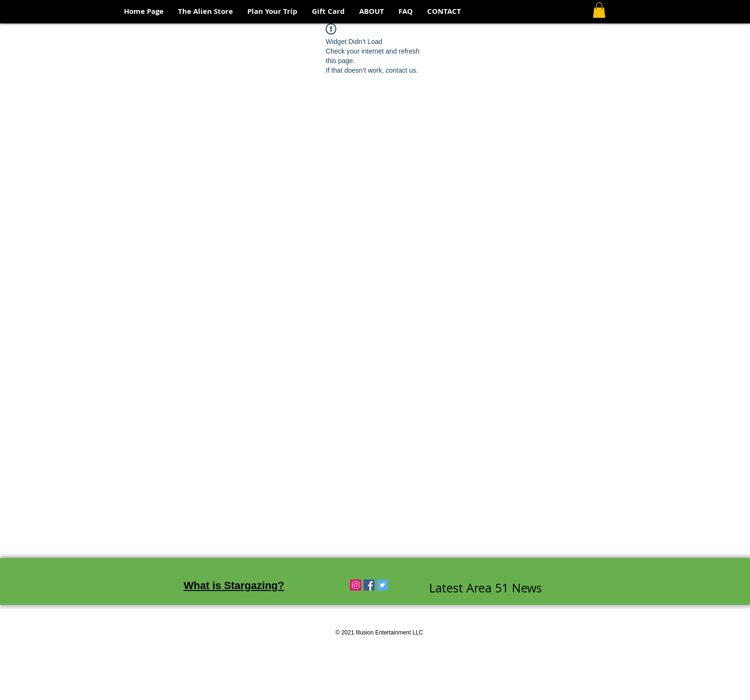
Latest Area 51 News (485, 588)
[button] (599, 10)
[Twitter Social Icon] (382, 585)
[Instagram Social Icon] (356, 585)
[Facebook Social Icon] (369, 585)
